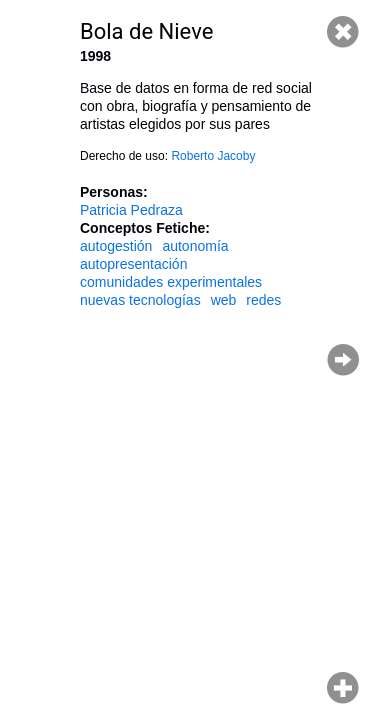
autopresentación (133, 264)
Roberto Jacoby (213, 156)
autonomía (195, 246)
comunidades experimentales (171, 282)
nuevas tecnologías (140, 300)
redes (263, 300)
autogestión (116, 246)
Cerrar (343, 32)
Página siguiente (343, 360)
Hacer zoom (343, 688)
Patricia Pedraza (131, 210)
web (224, 300)
